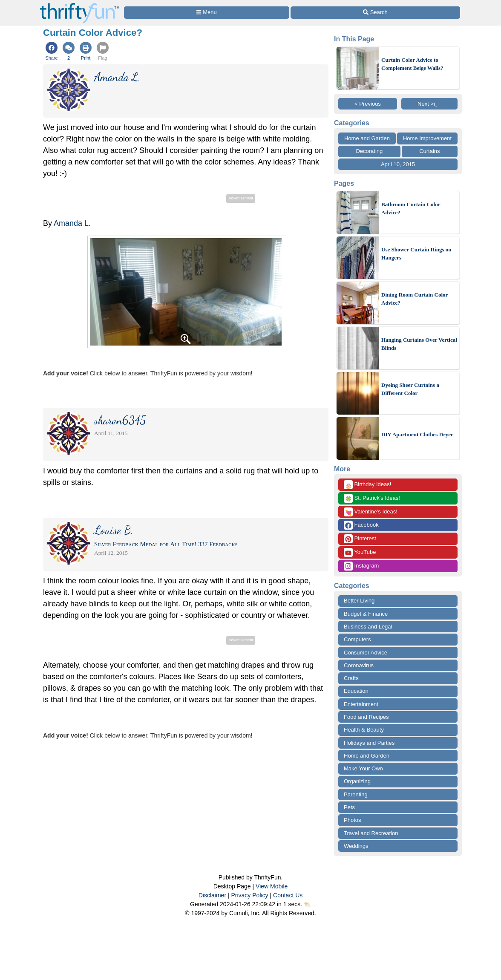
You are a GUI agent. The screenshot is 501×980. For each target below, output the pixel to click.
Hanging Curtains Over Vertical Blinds (419, 344)
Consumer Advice (366, 653)
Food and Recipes (366, 717)
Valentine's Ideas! (371, 512)
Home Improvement (427, 138)
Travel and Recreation (371, 833)
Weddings (356, 846)
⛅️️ (307, 904)
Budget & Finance (366, 614)
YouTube (360, 552)
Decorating (369, 151)
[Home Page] (80, 5)
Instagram (361, 566)
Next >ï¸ (429, 104)
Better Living (359, 601)
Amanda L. (72, 223)
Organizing (357, 781)
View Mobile (272, 886)
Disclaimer (212, 895)
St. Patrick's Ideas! (372, 498)
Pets (349, 807)
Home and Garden (367, 138)
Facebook (361, 525)
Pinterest (360, 539)
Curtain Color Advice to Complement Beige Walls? (412, 64)
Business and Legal (368, 627)
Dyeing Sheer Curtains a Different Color (410, 389)
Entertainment (361, 704)
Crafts (351, 678)
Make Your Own (363, 768)
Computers (357, 639)
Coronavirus (359, 665)
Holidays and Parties (369, 743)
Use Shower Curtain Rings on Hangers (416, 254)
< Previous (368, 104)
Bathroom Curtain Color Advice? (411, 209)
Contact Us (288, 895)
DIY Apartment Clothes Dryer (417, 434)
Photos (352, 820)
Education (356, 691)
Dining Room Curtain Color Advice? (415, 299)
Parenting (356, 794)
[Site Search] (375, 13)
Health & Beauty (364, 730)
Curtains (429, 151)
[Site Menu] (207, 13)
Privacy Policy (249, 895)
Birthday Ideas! (367, 485)
